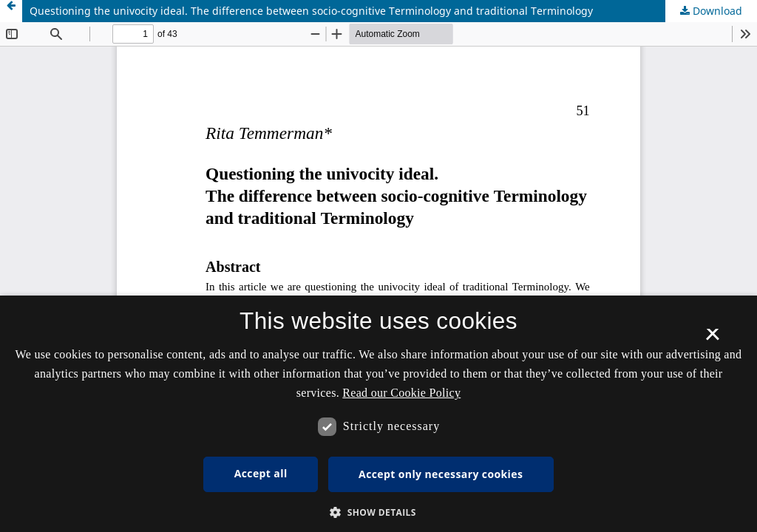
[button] (378, 512)
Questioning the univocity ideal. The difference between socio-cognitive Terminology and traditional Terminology (311, 11)
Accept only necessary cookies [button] (441, 474)
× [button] (712, 339)
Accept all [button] (261, 473)
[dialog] (378, 414)
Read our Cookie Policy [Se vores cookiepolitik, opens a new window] (401, 393)
